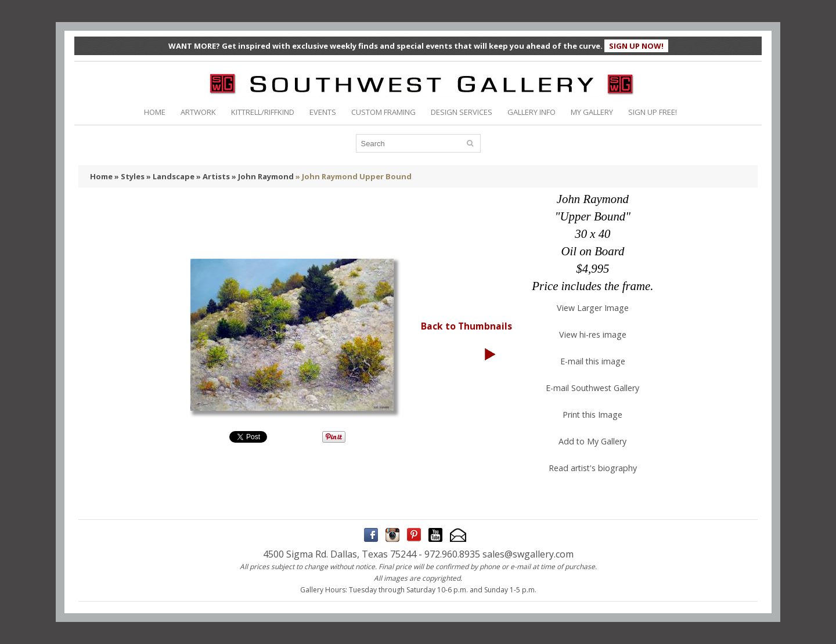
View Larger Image (593, 308)
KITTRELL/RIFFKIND (263, 112)
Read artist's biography (593, 468)
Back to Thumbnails (466, 326)
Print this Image (592, 415)
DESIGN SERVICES (462, 112)
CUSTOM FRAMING (383, 112)
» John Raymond (263, 176)
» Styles (129, 176)
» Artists (213, 176)
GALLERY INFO (531, 112)
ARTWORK (198, 112)
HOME (155, 112)
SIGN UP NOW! (636, 46)
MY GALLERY (592, 112)
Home (101, 176)
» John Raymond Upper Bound (354, 176)
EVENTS (323, 112)
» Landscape (170, 176)
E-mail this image (593, 361)
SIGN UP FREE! (653, 112)
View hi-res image (593, 334)
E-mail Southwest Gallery (592, 388)
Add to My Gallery (592, 441)
